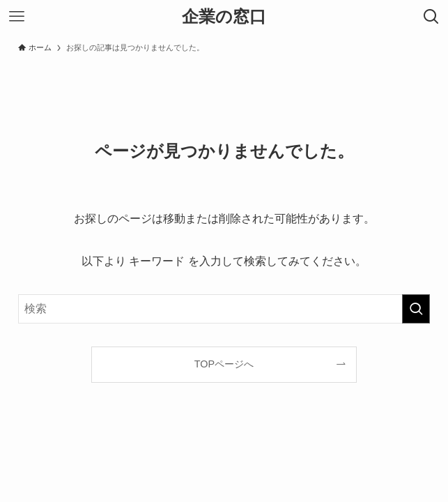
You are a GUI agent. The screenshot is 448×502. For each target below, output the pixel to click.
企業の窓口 (224, 17)
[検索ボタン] (431, 17)
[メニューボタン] (17, 17)
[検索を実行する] (416, 309)
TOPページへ (224, 364)
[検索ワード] (224, 309)
